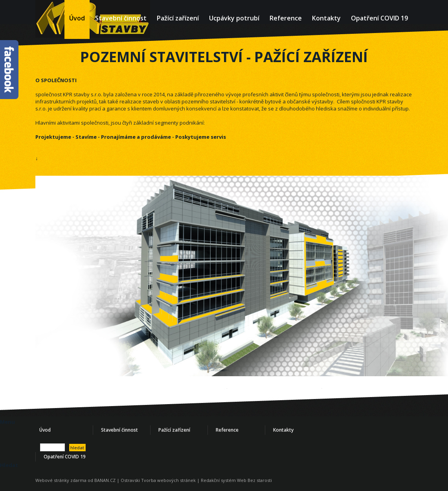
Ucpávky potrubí (234, 18)
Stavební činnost (121, 18)
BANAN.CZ (105, 480)
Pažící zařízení (178, 18)
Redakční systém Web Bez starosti (236, 480)
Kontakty (326, 18)
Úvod (77, 18)
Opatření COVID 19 (379, 18)
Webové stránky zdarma (61, 480)
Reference (286, 18)
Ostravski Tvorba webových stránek (158, 480)
